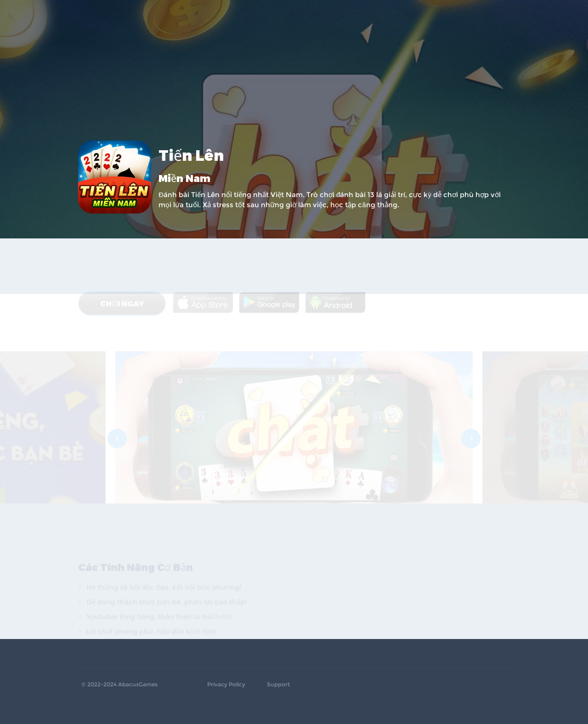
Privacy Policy (226, 684)
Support (278, 684)
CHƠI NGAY (122, 263)
